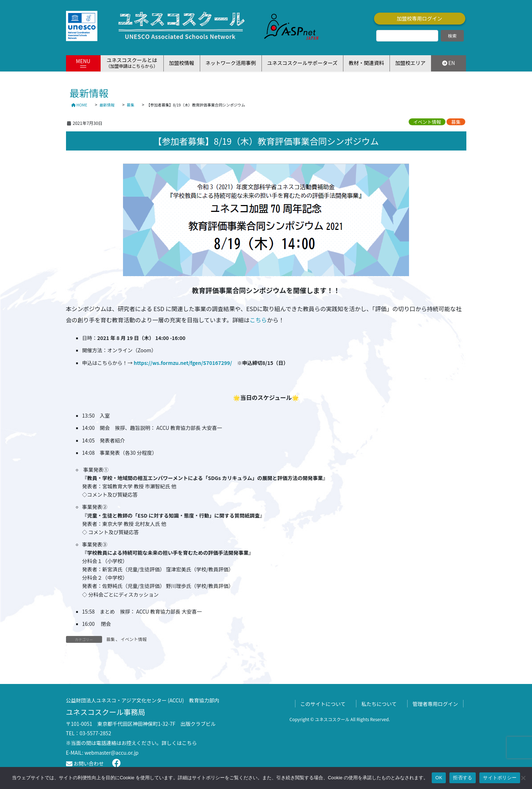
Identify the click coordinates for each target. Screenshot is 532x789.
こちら (258, 320)
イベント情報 (427, 122)
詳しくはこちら (179, 743)
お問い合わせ (85, 763)
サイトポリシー (500, 778)
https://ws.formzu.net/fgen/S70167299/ (183, 363)
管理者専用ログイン (435, 704)
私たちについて (379, 704)
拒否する (463, 778)
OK (439, 778)
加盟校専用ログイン (419, 18)
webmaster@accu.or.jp (111, 753)
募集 (456, 122)
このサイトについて (323, 704)
